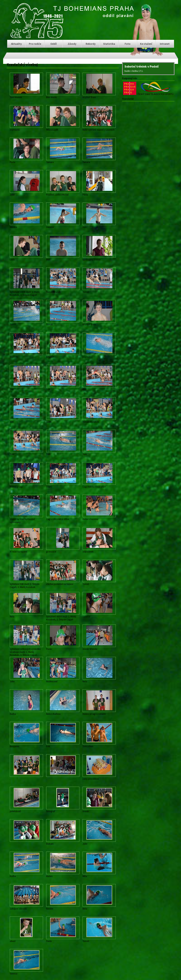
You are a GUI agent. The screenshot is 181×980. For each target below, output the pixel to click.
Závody (72, 44)
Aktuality (16, 44)
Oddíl (54, 44)
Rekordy (91, 44)
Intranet (165, 44)
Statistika (109, 44)
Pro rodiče (35, 44)
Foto (128, 44)
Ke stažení (146, 44)
